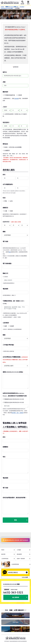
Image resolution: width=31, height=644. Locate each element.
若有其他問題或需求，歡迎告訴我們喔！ (15, 498)
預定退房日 (6, 122)
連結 (10, 252)
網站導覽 (3, 554)
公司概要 (19, 550)
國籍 (4, 232)
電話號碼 (6, 289)
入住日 (5, 107)
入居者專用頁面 (5, 559)
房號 (4, 82)
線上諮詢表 (16, 597)
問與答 (3, 550)
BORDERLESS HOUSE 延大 (7, 8)
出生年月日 (12, 222)
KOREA (16, 615)
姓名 (4, 174)
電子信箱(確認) (8, 263)
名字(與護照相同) (8, 184)
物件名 (5, 72)
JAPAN (16, 622)
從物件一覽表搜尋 (21, 559)
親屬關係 (6, 447)
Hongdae (22, 7)
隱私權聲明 (19, 554)
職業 (4, 335)
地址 (4, 457)
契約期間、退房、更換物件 (18, 413)
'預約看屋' (17, 99)
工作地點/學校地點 (9, 345)
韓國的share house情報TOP (12, 7)
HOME (3, 7)
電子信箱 (6, 241)
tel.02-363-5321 (13, 592)
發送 (21, 520)
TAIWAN (16, 629)
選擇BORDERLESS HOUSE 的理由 (13, 372)
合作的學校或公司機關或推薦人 (15, 359)
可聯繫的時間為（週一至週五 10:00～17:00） (14, 302)
